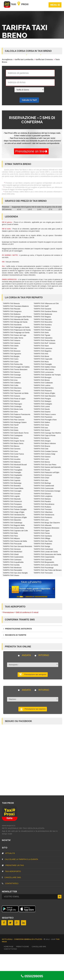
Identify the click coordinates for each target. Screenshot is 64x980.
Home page (9, 947)
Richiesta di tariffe (15, 635)
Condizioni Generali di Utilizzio (28, 939)
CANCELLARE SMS (11, 877)
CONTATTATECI (10, 883)
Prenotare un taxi (13, 865)
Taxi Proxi (16, 4)
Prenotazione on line (31, 151)
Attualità (8, 853)
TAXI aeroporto (11, 871)
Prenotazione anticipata (18, 629)
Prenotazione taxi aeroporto (33, 675)
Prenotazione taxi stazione (33, 709)
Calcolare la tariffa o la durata (20, 859)
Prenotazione (22, 947)
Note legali (7, 939)
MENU (55, 5)
